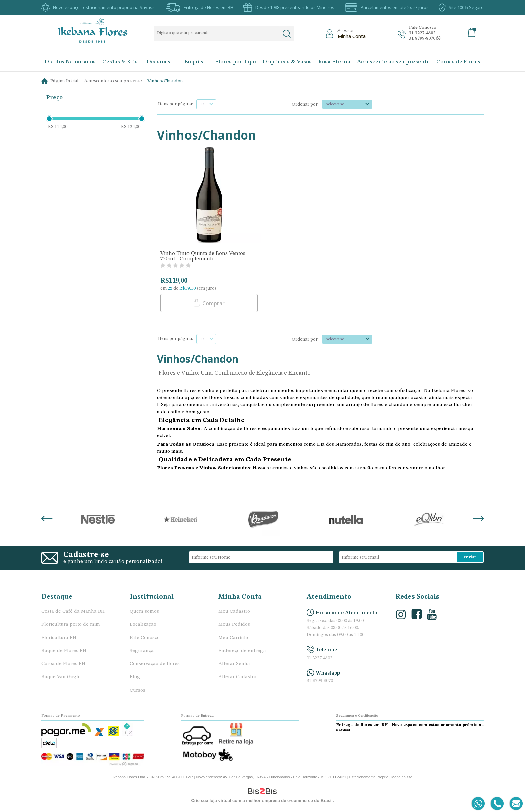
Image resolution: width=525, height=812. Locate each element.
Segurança (142, 651)
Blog (135, 677)
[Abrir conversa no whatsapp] (422, 39)
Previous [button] (47, 519)
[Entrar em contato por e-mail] (515, 804)
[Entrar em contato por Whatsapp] (479, 804)
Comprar (213, 303)
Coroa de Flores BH (63, 664)
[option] (98, 519)
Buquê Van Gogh (60, 677)
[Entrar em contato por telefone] (497, 804)
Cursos (137, 690)
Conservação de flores (155, 664)
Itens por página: (175, 104)
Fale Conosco (145, 638)
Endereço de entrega (242, 651)
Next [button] (478, 519)
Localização (143, 624)
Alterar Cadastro (237, 677)
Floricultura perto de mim (71, 624)
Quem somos (144, 611)
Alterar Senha (234, 664)
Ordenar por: (305, 104)
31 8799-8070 (320, 681)
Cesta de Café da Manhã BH (73, 611)
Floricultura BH (59, 638)
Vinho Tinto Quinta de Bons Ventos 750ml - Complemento (203, 256)
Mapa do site (402, 777)
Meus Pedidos (234, 624)
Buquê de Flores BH (64, 651)
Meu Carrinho (234, 638)
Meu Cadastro (234, 611)
